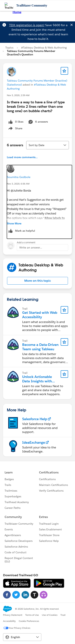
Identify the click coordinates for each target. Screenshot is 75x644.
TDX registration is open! (27, 25)
